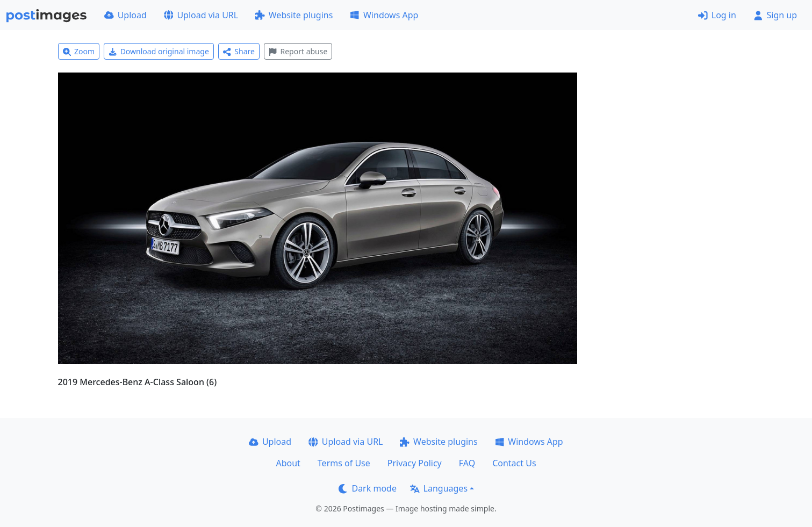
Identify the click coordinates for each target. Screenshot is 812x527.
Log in (717, 15)
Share (239, 51)
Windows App (384, 15)
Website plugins (294, 15)
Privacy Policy (415, 463)
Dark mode (368, 488)
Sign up (775, 15)
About (288, 463)
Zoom (79, 51)
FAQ (467, 463)
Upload (125, 15)
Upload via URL (201, 15)
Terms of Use (344, 463)
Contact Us (514, 463)
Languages (439, 488)
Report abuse (298, 51)
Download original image (159, 51)
